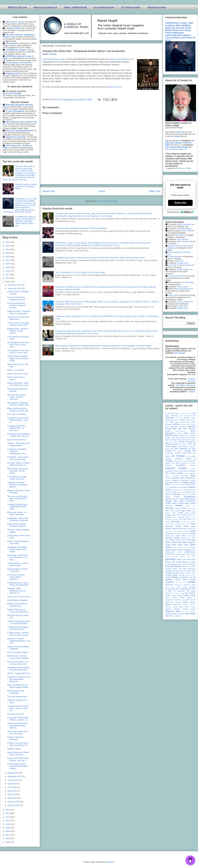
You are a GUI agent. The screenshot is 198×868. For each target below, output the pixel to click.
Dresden (168, 478)
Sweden (192, 587)
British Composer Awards (18, 652)
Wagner (193, 602)
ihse (194, 506)
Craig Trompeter (175, 257)
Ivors (194, 508)
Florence (181, 492)
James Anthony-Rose (177, 276)
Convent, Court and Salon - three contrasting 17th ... (18, 744)
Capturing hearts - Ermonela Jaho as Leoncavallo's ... (19, 312)
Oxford (168, 550)
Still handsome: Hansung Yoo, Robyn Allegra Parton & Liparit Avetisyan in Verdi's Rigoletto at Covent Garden (103, 346)
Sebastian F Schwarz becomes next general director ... (17, 485)
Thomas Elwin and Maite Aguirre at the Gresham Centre (18, 358)
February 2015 (14, 802)
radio (184, 560)
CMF (178, 463)
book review (190, 433)
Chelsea (168, 459)
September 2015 (15, 776)
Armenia (176, 420)
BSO (187, 440)
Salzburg (169, 571)
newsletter (169, 534)
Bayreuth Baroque (178, 427)
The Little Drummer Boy (17, 697)
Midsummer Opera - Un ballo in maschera (17, 513)
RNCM (193, 564)
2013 (8, 813)
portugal (175, 556)
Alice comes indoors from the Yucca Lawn (18, 733)
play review (191, 554)
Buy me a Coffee (184, 168)
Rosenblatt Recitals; (174, 566)
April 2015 (12, 794)
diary (193, 476)
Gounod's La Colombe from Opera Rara (18, 318)
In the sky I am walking (16, 414)
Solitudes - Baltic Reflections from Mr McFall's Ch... (16, 591)
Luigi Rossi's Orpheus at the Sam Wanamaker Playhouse (19, 679)
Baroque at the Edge (188, 424)
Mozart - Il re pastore (16, 370)
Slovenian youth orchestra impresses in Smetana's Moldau (81, 228)
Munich (193, 522)
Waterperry (177, 605)
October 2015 (14, 773)
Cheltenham (179, 459)
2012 (8, 817)
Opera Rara (183, 545)
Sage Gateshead (189, 569)
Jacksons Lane (115, 87)
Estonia (182, 485)
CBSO (190, 453)
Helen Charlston (188, 231)
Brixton (175, 440)
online (183, 540)
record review (182, 562)
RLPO (188, 564)
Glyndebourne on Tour (174, 499)
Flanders (174, 492)
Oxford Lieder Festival (181, 550)
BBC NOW (183, 429)
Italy (190, 508)
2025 (8, 246)
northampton (191, 536)
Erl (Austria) (175, 485)
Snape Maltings (172, 577)
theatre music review (174, 595)
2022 (8, 257)
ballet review (180, 422)
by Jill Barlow (182, 446)
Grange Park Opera (175, 501)
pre (189, 556)
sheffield (168, 575)
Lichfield (168, 517)
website (193, 605)
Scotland (169, 573)
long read (178, 519)
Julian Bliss (183, 306)
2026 (8, 242)
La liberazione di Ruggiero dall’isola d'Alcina (18, 628)
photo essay (181, 554)
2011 (8, 821)
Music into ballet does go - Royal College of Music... (19, 686)
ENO (167, 485)
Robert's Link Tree (17, 7)
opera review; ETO (180, 547)
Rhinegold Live (176, 564)
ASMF (182, 420)
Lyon (194, 519)
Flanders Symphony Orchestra (15, 738)
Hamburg (169, 506)
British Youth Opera (173, 438)
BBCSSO (192, 429)
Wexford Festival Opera (185, 609)
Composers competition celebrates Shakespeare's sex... (17, 451)
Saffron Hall (177, 569)
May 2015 (12, 791)
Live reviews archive (104, 7)
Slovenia (181, 575)
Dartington (175, 476)
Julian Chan (179, 261)
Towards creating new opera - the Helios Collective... (19, 622)
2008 (8, 831)
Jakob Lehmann (184, 302)
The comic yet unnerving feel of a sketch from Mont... (17, 499)
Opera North (171, 545)
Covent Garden (176, 473)
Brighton (176, 435)
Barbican (176, 424)
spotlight (191, 582)
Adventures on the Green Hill (183, 416)
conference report (172, 471)
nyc (189, 538)
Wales (168, 605)
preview (53, 54)
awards (193, 420)
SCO (194, 571)
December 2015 (15, 285)
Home (102, 191)
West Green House (187, 607)
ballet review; (191, 422)
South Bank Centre (185, 580)
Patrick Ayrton (182, 287)
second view (191, 573)
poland (168, 556)
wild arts (185, 612)
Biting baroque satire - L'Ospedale (16, 692)
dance (167, 476)
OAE (172, 540)
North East (170, 536)
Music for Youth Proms (16, 440)
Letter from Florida (179, 515)
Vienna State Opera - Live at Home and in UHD (18, 663)
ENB (180, 483)
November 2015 (15, 289)
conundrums (183, 471)
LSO (189, 519)
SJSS (175, 575)
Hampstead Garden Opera (54, 59)
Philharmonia (170, 554)
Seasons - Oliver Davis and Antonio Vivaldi (18, 444)
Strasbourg (178, 585)
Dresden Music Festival (182, 478)
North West (181, 536)
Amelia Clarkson (183, 269)
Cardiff (184, 453)
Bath (167, 427)
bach (167, 422)
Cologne (168, 465)
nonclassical (185, 534)
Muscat (183, 524)
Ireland (178, 508)
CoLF (193, 463)
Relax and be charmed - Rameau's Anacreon (17, 525)
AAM (193, 414)
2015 (8, 282)
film (183, 490)
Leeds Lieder (190, 513)
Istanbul (184, 508)
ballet (172, 422)
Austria (187, 420)
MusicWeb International (186, 385)
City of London (183, 461)
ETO (188, 485)
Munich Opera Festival (173, 524)
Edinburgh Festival (188, 480)
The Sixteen (190, 593)
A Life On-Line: (185, 414)
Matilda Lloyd (182, 308)
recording (192, 562)
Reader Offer (170, 562)
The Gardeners (179, 591)
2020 (8, 264)
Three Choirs (171, 598)
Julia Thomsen (183, 239)
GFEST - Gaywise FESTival (19, 673)
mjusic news (185, 522)
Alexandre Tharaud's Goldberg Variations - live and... (19, 641)
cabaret (180, 451)
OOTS (188, 540)
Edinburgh (175, 480)
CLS (173, 463)
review (168, 564)
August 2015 (13, 780)
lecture (174, 513)
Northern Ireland (172, 538)
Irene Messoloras (184, 229)
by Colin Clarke (186, 444)
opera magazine (189, 542)
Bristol (182, 435)
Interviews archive (156, 7)
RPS (184, 566)
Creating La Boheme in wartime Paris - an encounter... (17, 428)
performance (190, 552)
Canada (177, 453)
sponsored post (181, 582)
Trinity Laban (186, 598)
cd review (178, 456)
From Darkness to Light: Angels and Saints (17, 478)
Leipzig (168, 515)
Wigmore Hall (173, 611)
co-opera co (185, 463)
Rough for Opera (14, 749)
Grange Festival (189, 499)
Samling (176, 571)
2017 (8, 275)
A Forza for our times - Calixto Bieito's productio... (16, 577)
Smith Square (191, 575)
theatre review (189, 595)
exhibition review (176, 487)
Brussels (181, 440)
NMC (179, 534)
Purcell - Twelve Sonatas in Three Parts (18, 542)
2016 (8, 278)
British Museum (190, 435)
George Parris (183, 263)
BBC (175, 429)
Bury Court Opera (172, 442)
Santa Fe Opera (185, 571)
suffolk (185, 587)
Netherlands (182, 529)
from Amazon (179, 353)
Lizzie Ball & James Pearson (180, 265)
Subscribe (180, 203)
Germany (192, 494)
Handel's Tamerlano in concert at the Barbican (18, 611)
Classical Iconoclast (191, 380)
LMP (187, 517)
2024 (8, 250)
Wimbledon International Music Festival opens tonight (17, 549)
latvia (194, 511)
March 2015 (13, 798)
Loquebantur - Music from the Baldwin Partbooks (18, 519)
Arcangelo (169, 420)
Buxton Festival (186, 442)
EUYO (167, 487)
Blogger (111, 862)
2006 (8, 839)
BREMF (169, 435)
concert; (193, 469)
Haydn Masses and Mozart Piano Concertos (18, 753)
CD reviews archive (131, 7)
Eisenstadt (169, 482)
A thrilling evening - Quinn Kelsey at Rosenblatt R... (18, 584)
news (193, 531)
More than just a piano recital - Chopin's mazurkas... (16, 397)
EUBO (193, 485)
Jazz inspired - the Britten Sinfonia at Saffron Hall (18, 404)
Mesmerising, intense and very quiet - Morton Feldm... (18, 471)
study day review (173, 587)
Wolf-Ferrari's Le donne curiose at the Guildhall (18, 657)
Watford (186, 605)
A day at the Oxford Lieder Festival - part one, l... (18, 759)
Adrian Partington (184, 224)
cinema (176, 461)
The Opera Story (177, 593)
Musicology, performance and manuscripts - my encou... (17, 557)
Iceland (187, 506)
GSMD (168, 503)
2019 (8, 267)
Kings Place (186, 511)
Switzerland (170, 589)
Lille (174, 517)
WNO (187, 614)
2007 (8, 835)
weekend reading (171, 607)
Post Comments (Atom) (107, 201)
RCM (193, 560)
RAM (189, 560)
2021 (8, 260)
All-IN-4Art (179, 418)
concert (193, 465)
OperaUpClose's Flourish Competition (17, 570)
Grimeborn (191, 501)
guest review (190, 503)
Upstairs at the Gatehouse (120, 59)
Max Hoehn (180, 235)
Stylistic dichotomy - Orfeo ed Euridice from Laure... (18, 384)
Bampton (169, 424)
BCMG (168, 431)
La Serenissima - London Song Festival (17, 564)
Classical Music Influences (176, 149)
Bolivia (180, 433)
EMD (176, 482)
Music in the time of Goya (18, 374)
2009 (8, 828)
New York (177, 531)
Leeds (181, 513)
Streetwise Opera (189, 585)
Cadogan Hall (189, 451)
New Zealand (185, 531)
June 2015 (12, 787)
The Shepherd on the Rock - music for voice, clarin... (19, 352)
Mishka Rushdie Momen (183, 289)
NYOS (167, 540)
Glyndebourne (190, 497)
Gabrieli (168, 494)
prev (194, 556)
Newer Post (49, 191)
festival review (177, 490)
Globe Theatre (172, 497)
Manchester (176, 522)
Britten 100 (185, 438)
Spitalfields (170, 582)
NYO (194, 538)
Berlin (193, 431)
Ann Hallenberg (187, 282)
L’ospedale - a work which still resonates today (18, 458)
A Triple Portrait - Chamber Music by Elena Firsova (18, 634)
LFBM (189, 515)
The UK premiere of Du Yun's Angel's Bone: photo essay (80, 272)
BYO (174, 451)
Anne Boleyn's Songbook (17, 600)
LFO (194, 515)
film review (188, 490)
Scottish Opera (179, 573)
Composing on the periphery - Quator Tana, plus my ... (19, 435)
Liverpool (181, 517)
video (185, 602)
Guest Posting (178, 503)
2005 (8, 842)
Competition (181, 465)
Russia (189, 567)
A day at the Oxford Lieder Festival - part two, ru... (18, 719)
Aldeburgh (170, 418)
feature (185, 487)
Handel (179, 505)
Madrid (168, 522)
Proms (179, 560)
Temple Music (186, 589)
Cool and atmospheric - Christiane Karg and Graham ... (17, 305)
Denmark (185, 476)
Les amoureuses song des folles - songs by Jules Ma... (18, 708)
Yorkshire (178, 616)
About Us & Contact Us (45, 7)
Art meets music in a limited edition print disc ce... (18, 464)
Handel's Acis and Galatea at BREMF (18, 648)
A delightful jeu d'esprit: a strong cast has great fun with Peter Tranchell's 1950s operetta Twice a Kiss (100, 258)
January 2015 (14, 805)
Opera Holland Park (173, 542)
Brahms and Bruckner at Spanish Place (17, 605)
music (188, 524)
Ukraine (183, 600)
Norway (184, 538)
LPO (184, 519)
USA (188, 600)
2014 (8, 810)
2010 (8, 824)
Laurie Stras (173, 295)
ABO (167, 416)
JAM (167, 511)
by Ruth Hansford (179, 449)
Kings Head (174, 511)
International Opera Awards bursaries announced (18, 669)
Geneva (185, 494)
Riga (184, 564)
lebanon (168, 513)
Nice (175, 534)
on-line (177, 540)
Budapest (192, 440)
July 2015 (12, 784)
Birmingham (170, 433)
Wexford (168, 609)
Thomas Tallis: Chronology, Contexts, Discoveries (18, 324)
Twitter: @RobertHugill (75, 7)
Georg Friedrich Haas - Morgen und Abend (17, 298)
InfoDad (192, 392)
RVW (193, 566)
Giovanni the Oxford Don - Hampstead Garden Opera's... (18, 726)
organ (189, 547)
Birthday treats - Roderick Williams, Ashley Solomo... (18, 331)
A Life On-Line (172, 414)
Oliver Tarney (182, 242)
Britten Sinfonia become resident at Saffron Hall (18, 410)
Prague (183, 556)
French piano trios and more (19, 597)
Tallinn (177, 589)
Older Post (154, 191)
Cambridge (169, 453)
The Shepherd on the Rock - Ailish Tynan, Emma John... (19, 345)
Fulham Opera (190, 492)
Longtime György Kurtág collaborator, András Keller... (17, 507)
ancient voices (190, 418)
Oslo (194, 547)
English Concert (189, 482)
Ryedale (168, 569)
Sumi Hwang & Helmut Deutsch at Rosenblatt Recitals (17, 766)
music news (182, 526)
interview (170, 508)
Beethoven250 (181, 431)
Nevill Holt (192, 529)
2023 (8, 253)
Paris (180, 552)
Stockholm (169, 585)
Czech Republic (190, 473)
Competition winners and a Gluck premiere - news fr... (18, 420)
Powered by (180, 212)
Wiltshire (193, 612)
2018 (8, 271)
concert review (176, 468)
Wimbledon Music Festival (175, 614)
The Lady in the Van (15, 714)
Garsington (177, 494)
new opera (169, 531)
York (172, 616)
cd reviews (191, 456)
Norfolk (192, 534)
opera (193, 540)
